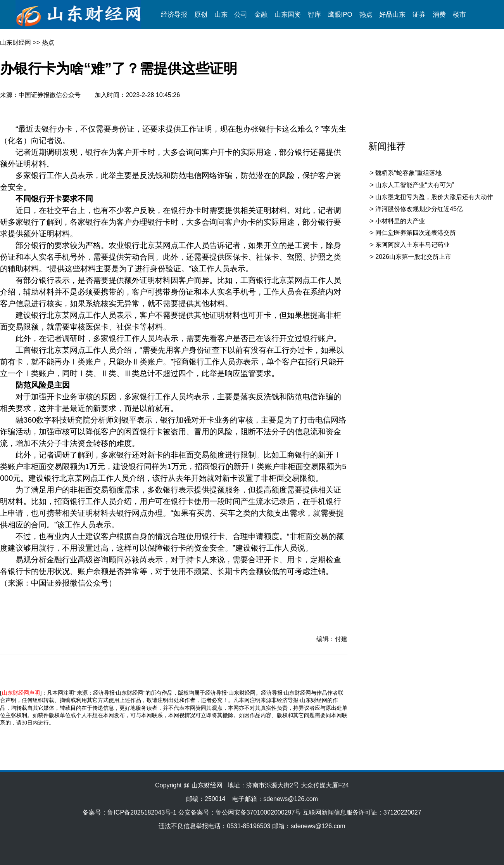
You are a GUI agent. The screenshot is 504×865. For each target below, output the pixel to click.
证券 (419, 15)
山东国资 (288, 15)
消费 (439, 15)
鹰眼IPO (340, 15)
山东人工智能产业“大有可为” (415, 185)
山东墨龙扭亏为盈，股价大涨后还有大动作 (434, 197)
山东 (221, 15)
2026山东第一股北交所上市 (413, 257)
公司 (241, 15)
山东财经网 (16, 42)
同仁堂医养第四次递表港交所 (416, 233)
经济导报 (174, 15)
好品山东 (392, 15)
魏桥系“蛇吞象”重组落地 (408, 173)
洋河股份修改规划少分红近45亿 (419, 209)
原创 (201, 15)
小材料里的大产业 (400, 221)
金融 (261, 15)
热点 (366, 15)
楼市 (459, 15)
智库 (314, 15)
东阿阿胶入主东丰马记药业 (413, 245)
